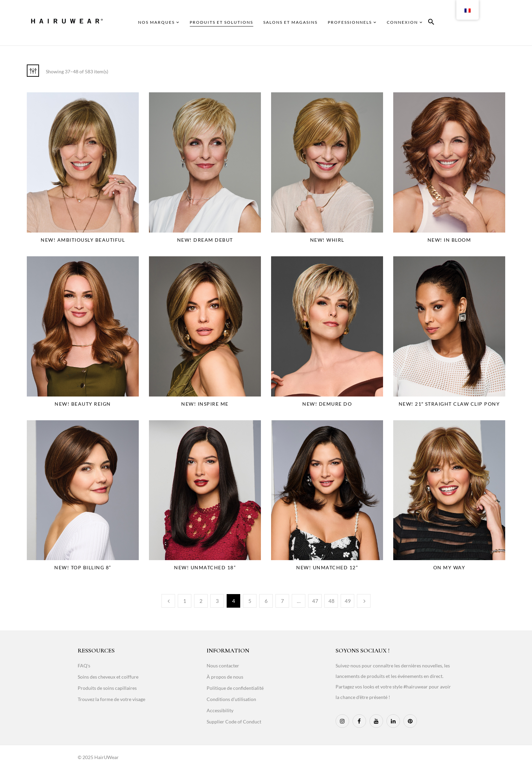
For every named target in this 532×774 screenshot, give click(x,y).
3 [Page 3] (217, 601)
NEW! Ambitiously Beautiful (83, 240)
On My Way (449, 567)
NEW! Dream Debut (205, 240)
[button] (431, 23)
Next (364, 601)
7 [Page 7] (282, 601)
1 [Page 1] (185, 601)
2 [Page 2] (201, 601)
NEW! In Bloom (449, 240)
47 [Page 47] (315, 601)
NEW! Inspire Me (205, 404)
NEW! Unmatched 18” (205, 567)
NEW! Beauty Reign (83, 404)
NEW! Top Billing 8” (83, 567)
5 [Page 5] (250, 601)
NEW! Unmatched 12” (327, 567)
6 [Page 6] (266, 601)
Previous (168, 601)
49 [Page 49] (348, 601)
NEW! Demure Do (327, 404)
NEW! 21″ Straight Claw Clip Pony (449, 404)
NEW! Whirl (327, 240)
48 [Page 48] (331, 601)
